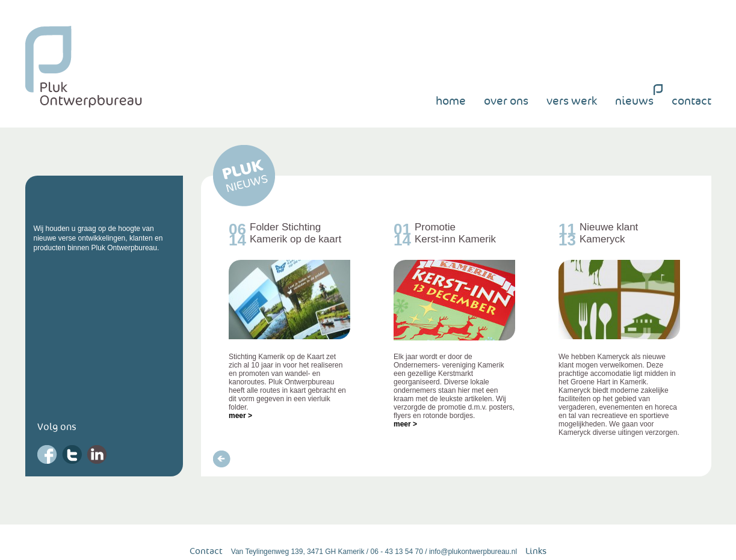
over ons (506, 101)
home (451, 101)
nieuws (634, 101)
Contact (206, 551)
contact (691, 101)
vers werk (572, 101)
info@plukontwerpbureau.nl (473, 552)
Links (536, 551)
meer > (240, 416)
